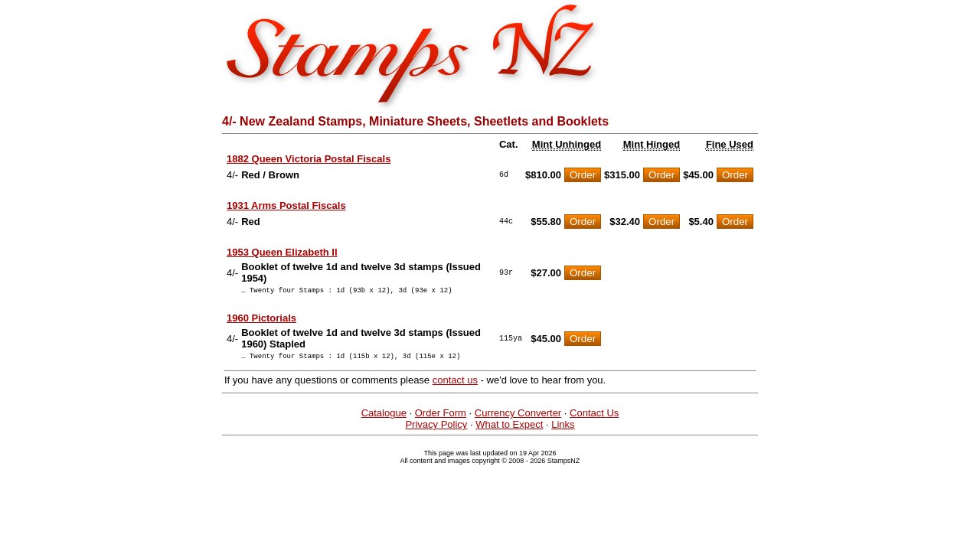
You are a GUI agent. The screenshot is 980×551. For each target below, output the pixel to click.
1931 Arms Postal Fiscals (286, 205)
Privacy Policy (436, 429)
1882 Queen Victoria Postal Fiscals (309, 159)
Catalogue (384, 417)
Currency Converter (518, 417)
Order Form (441, 417)
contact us (455, 385)
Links (563, 429)
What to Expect (509, 429)
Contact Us (594, 417)
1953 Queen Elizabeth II (282, 252)
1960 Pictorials (261, 320)
